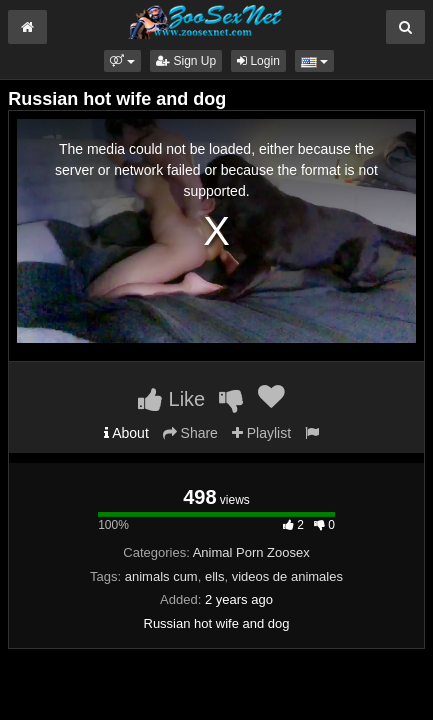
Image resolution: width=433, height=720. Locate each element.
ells (215, 576)
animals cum (161, 576)
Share (190, 433)
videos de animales (287, 576)
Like (171, 399)
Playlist (261, 433)
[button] (122, 61)
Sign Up (186, 61)
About (126, 433)
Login (258, 61)
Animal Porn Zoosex (251, 552)
